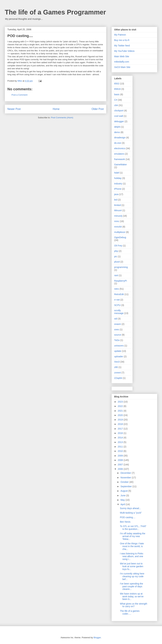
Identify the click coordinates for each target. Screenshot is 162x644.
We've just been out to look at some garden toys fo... (132, 566)
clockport (119, 111)
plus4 (117, 262)
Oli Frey (118, 246)
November (126, 478)
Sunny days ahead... (130, 508)
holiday (118, 178)
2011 (121, 447)
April (123, 504)
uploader (119, 356)
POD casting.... (128, 517)
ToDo (117, 340)
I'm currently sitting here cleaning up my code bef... (132, 576)
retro (117, 289)
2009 (121, 456)
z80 (116, 367)
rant (116, 275)
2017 (121, 429)
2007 (121, 465)
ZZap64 (118, 378)
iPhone (118, 189)
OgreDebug (120, 237)
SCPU (117, 305)
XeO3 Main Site (122, 67)
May (123, 500)
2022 (121, 406)
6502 (117, 84)
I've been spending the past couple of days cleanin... (131, 586)
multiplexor (120, 232)
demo (117, 132)
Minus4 (118, 210)
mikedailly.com (122, 62)
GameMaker (121, 164)
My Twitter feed (122, 46)
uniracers (119, 346)
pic (116, 256)
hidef (117, 173)
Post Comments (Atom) (62, 118)
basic (117, 94)
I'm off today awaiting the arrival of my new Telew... (133, 536)
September (126, 486)
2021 (121, 411)
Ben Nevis (125, 522)
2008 (121, 460)
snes (117, 329)
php (116, 251)
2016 (121, 433)
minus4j (118, 216)
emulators (119, 154)
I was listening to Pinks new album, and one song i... (132, 556)
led (116, 200)
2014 (121, 438)
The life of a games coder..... (130, 612)
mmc (117, 221)
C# (116, 100)
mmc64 (118, 227)
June (123, 495)
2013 (121, 442)
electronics (120, 148)
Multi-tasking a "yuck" (131, 513)
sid (116, 319)
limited (117, 205)
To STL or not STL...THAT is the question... (133, 528)
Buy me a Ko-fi (122, 40)
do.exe (118, 143)
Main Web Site (122, 56)
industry (118, 184)
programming (121, 267)
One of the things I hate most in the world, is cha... (132, 546)
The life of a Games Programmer (55, 12)
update (118, 351)
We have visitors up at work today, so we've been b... (132, 596)
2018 (121, 424)
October (125, 482)
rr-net (117, 300)
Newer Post (14, 109)
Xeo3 (117, 362)
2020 (121, 415)
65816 (117, 89)
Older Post (98, 109)
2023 (121, 402)
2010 (121, 451)
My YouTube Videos (124, 51)
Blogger (97, 638)
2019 (121, 420)
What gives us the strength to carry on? (134, 605)
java (116, 194)
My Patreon (120, 35)
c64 (116, 105)
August (124, 491)
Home (56, 109)
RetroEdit (119, 294)
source (118, 335)
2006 (121, 469)
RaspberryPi (121, 281)
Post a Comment (19, 95)
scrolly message (119, 312)
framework (120, 159)
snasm (118, 324)
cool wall (119, 116)
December (126, 473)
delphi (117, 127)
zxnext (117, 373)
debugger (119, 121)
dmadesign (120, 138)
